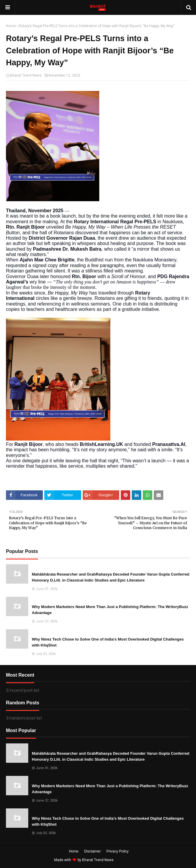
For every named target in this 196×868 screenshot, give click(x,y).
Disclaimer (92, 851)
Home (11, 26)
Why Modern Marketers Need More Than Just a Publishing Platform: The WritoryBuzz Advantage (110, 610)
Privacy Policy (118, 851)
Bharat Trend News (26, 75)
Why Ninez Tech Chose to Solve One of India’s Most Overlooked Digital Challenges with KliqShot (108, 642)
